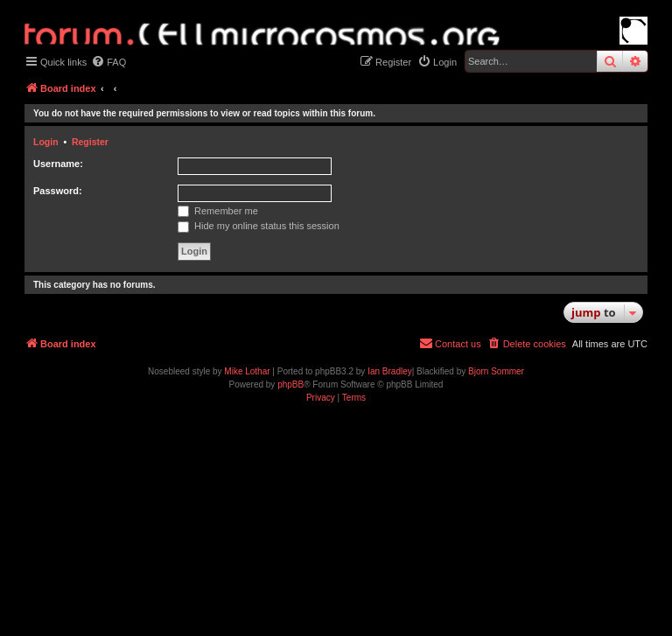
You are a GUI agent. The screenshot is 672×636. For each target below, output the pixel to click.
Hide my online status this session (259, 226)
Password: (58, 191)
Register (90, 142)
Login (46, 142)
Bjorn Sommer (496, 371)
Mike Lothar (247, 371)
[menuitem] (108, 62)
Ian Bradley (390, 371)
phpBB (290, 384)
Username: (58, 164)
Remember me (218, 211)
